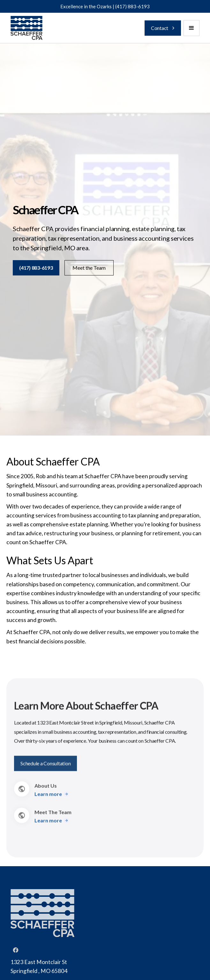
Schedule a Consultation (45, 766)
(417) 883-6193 (132, 6)
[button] (191, 28)
